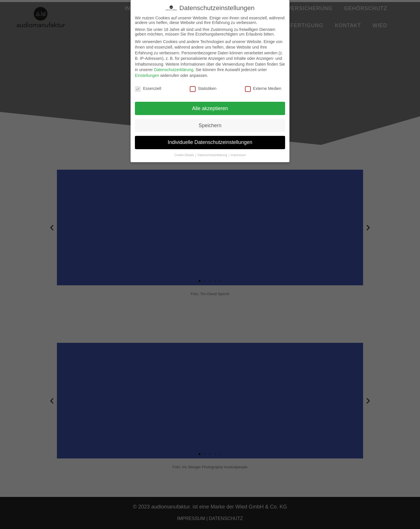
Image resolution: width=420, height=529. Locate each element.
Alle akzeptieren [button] (210, 108)
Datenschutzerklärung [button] (213, 155)
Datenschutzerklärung (174, 70)
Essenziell (148, 88)
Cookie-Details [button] (184, 155)
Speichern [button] (210, 125)
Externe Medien (263, 88)
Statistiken (203, 88)
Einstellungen (147, 75)
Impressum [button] (238, 155)
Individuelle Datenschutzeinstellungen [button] (210, 142)
